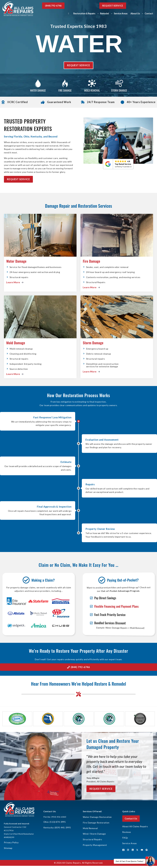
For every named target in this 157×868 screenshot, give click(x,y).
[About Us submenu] (143, 13)
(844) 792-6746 (53, 6)
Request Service (113, 6)
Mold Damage (16, 343)
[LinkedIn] (133, 850)
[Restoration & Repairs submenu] (98, 13)
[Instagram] (128, 850)
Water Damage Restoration (97, 817)
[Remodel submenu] (112, 13)
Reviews (127, 832)
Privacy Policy (11, 842)
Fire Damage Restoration (96, 823)
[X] (137, 850)
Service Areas (130, 843)
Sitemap (8, 848)
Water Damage (16, 261)
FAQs (125, 838)
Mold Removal (90, 828)
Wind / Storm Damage (94, 834)
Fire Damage (91, 261)
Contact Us (131, 819)
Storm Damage (93, 343)
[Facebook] (123, 850)
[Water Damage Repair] (38, 86)
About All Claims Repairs (135, 826)
